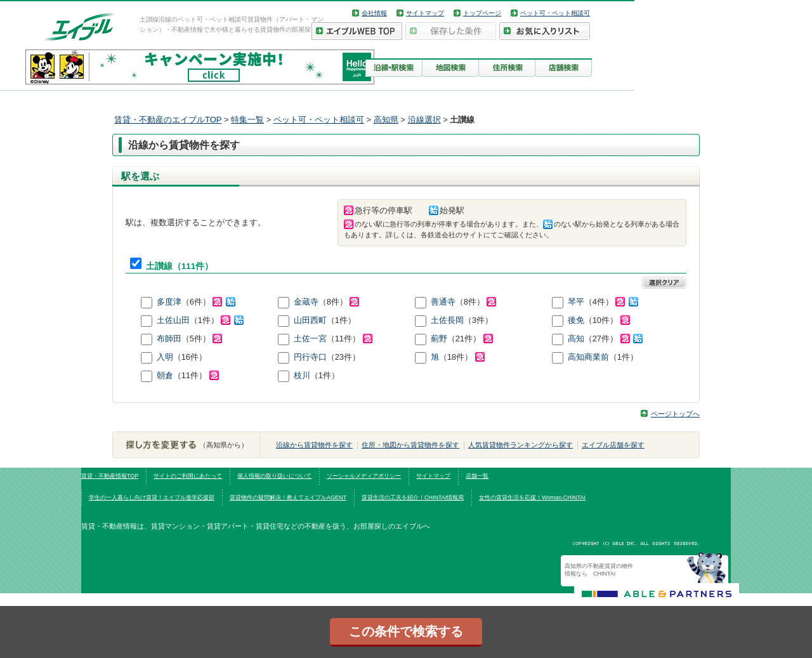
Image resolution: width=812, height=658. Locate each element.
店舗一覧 (477, 476)
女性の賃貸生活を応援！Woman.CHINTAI (532, 497)
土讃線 (159, 266)
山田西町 (310, 320)
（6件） (208, 302)
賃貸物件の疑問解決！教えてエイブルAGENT (288, 497)
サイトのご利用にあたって (188, 476)
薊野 (439, 339)
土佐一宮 (310, 339)
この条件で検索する (406, 631)
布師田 (169, 339)
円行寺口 (310, 357)
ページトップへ (675, 414)
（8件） (339, 302)
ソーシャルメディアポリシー (364, 476)
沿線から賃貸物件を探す (314, 445)
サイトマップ (425, 13)
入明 (165, 357)
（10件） (607, 320)
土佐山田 (173, 320)
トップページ (482, 13)
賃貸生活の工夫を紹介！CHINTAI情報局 (413, 497)
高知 (576, 339)
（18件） (462, 357)
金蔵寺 (306, 302)
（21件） (470, 339)
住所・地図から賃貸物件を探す (410, 445)
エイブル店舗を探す (613, 445)
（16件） (190, 357)
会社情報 (374, 13)
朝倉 (165, 375)
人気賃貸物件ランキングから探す (521, 445)
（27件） (614, 339)
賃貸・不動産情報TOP (110, 476)
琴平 (576, 302)
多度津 (169, 302)
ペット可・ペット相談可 (555, 13)
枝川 (302, 375)
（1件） (217, 320)
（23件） (344, 357)
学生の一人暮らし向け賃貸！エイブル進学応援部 (152, 497)
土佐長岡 (447, 320)
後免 (576, 320)
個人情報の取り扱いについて (274, 476)
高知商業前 (588, 357)
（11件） (350, 339)
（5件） (202, 339)
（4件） (611, 302)
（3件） (478, 320)
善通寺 (443, 302)
